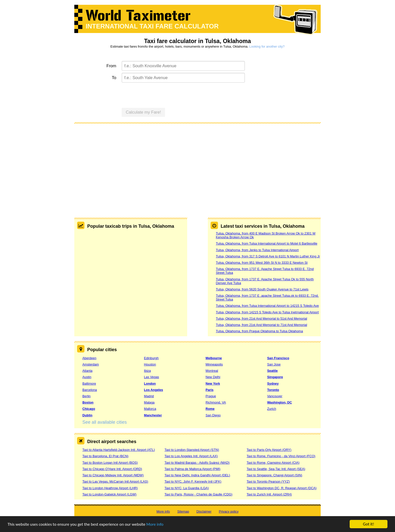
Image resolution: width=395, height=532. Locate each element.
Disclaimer (204, 511)
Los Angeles (154, 390)
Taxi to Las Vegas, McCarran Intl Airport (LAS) (115, 481)
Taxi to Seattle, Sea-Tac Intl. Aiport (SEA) (276, 469)
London (150, 384)
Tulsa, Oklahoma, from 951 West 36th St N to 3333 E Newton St (262, 263)
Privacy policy (229, 511)
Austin (87, 377)
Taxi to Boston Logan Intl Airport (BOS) (110, 463)
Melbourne (214, 358)
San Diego (213, 415)
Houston (150, 364)
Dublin (87, 415)
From (111, 66)
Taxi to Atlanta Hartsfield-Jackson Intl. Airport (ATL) (119, 450)
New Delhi (213, 377)
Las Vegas (152, 377)
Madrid (149, 396)
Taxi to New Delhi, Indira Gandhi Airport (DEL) (197, 475)
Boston (88, 402)
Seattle (273, 371)
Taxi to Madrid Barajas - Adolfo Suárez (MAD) (197, 463)
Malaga (149, 402)
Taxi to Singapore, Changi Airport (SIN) (274, 475)
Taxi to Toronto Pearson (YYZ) (268, 481)
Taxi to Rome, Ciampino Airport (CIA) (273, 463)
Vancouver (275, 396)
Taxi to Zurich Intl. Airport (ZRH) (269, 494)
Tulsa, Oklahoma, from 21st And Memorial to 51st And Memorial (261, 319)
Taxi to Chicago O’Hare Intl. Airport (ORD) (112, 469)
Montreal (212, 371)
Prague (211, 396)
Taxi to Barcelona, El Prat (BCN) (105, 456)
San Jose (274, 364)
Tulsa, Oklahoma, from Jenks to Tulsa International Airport (257, 250)
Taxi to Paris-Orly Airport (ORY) (269, 450)
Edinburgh (151, 358)
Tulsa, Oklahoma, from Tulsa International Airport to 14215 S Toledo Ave (267, 306)
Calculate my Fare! (143, 112)
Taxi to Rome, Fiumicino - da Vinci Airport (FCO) (281, 456)
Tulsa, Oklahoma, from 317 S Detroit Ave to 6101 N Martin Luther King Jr (268, 256)
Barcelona (90, 390)
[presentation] (160, 94)
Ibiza (147, 371)
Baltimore (89, 384)
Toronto (273, 390)
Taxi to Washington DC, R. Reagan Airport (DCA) (282, 488)
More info (155, 524)
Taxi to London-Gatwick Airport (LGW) (109, 494)
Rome (210, 409)
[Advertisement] (197, 165)
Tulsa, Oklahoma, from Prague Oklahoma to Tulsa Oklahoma (259, 331)
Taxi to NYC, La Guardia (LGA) (187, 488)
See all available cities (105, 422)
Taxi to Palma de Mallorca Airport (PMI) (192, 469)
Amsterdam (91, 364)
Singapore (275, 377)
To (114, 78)
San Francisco (278, 358)
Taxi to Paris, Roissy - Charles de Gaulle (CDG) (199, 494)
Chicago (89, 409)
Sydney (273, 384)
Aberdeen (89, 358)
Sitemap (183, 511)
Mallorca (150, 409)
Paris (209, 390)
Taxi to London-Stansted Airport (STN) (192, 450)
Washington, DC (280, 402)
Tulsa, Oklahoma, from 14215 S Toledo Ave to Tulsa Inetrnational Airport (267, 312)
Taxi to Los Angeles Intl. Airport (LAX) (191, 456)
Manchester (153, 415)
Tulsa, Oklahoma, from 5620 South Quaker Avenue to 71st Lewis (262, 289)
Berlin (87, 396)
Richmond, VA (216, 402)
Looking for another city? (267, 46)
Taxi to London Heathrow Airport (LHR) (110, 488)
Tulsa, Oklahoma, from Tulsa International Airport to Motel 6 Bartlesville (267, 243)
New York (213, 384)
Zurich (272, 409)
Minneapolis (214, 364)
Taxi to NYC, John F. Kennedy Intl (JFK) (193, 481)
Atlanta (87, 371)
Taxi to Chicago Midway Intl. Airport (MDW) (113, 475)
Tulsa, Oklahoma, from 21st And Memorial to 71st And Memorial (261, 325)
